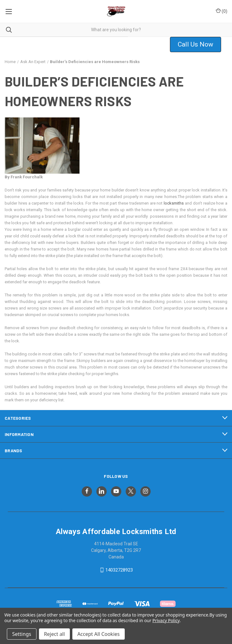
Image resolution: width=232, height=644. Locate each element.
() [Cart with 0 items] (222, 11)
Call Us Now (196, 44)
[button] (199, 45)
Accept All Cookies (99, 634)
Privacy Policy (166, 620)
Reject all (54, 634)
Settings (22, 634)
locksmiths (174, 203)
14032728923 (119, 570)
